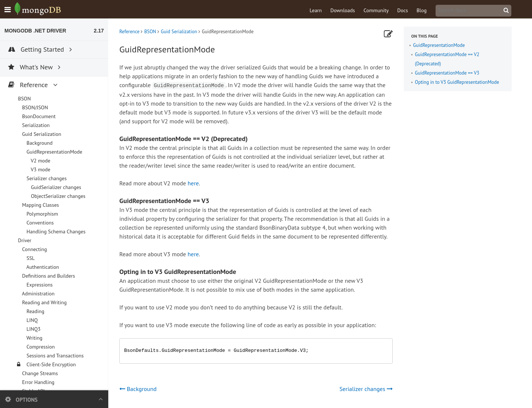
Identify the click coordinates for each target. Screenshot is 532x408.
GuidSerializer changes (55, 187)
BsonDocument (38, 116)
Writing (34, 338)
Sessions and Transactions (54, 356)
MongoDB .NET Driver (35, 31)
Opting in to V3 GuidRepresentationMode (457, 82)
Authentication (42, 267)
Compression (40, 347)
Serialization (35, 125)
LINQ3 (33, 329)
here (193, 183)
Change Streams (39, 373)
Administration (38, 294)
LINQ (31, 320)
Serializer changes (366, 389)
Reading (35, 311)
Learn (316, 10)
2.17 (99, 31)
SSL (30, 258)
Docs (403, 10)
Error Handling (37, 382)
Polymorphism (42, 214)
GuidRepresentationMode (439, 45)
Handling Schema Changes (55, 232)
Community (376, 10)
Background (39, 143)
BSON (150, 32)
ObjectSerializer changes (57, 196)
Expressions (39, 285)
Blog (421, 10)
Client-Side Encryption (50, 364)
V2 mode (40, 161)
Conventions (39, 223)
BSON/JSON (34, 107)
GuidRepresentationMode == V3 (447, 73)
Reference (129, 32)
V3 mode (40, 169)
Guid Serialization (179, 32)
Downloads (342, 10)
